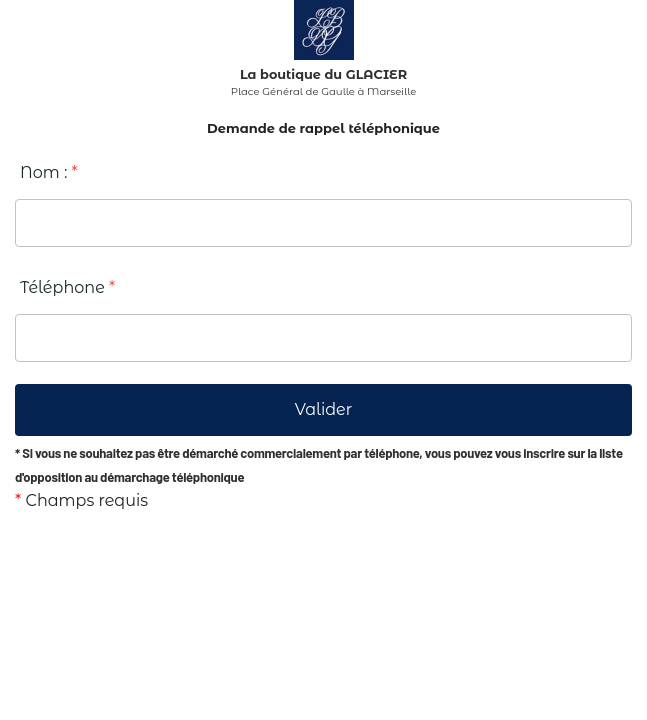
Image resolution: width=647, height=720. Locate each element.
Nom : (49, 172)
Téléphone (67, 287)
